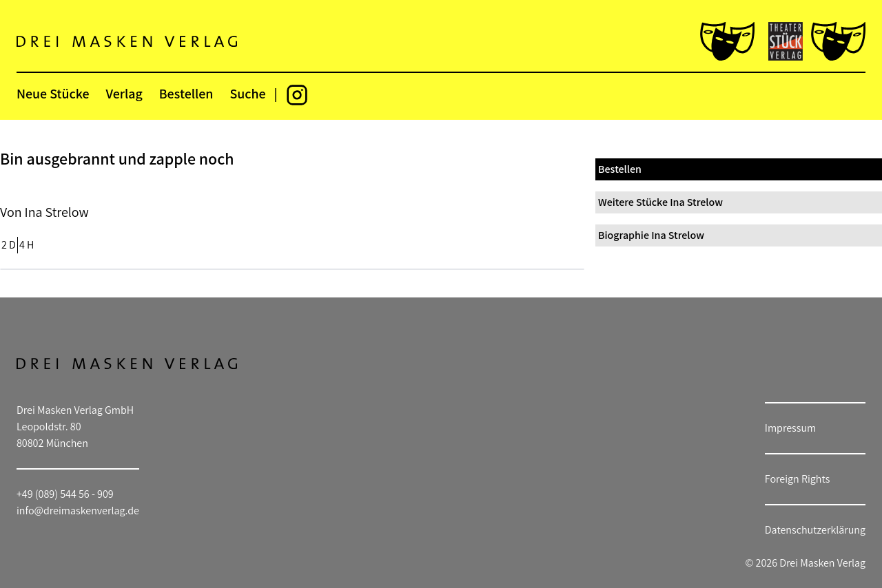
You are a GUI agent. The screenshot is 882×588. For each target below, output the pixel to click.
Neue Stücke (53, 94)
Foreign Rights (798, 479)
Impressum (790, 428)
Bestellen (186, 94)
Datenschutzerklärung (815, 530)
